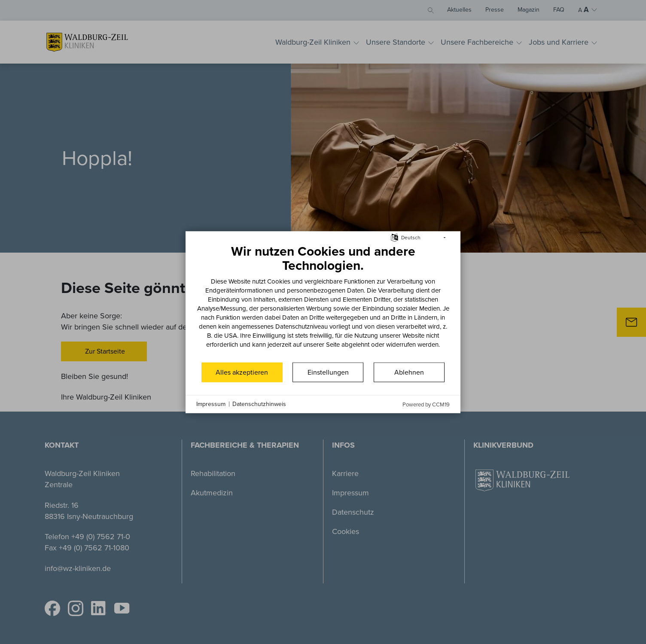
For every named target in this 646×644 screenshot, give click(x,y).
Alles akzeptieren (242, 372)
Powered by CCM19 (426, 404)
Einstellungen (328, 372)
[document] (323, 302)
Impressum (211, 404)
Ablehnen (409, 372)
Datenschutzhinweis (259, 404)
